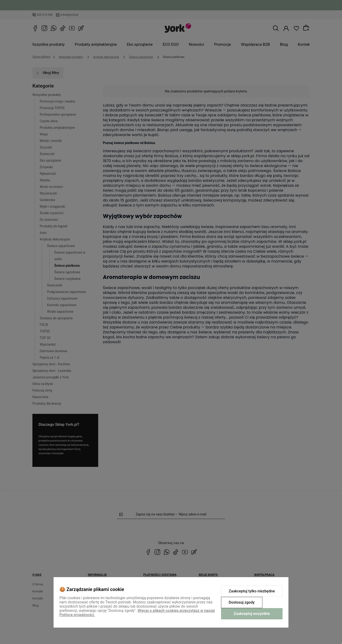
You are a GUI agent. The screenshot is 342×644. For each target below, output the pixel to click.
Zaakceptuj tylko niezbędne (252, 591)
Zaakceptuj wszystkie (252, 614)
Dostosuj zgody (242, 602)
